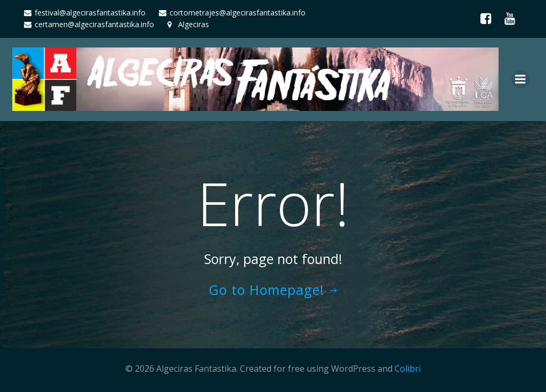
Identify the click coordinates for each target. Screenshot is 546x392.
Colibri (408, 369)
